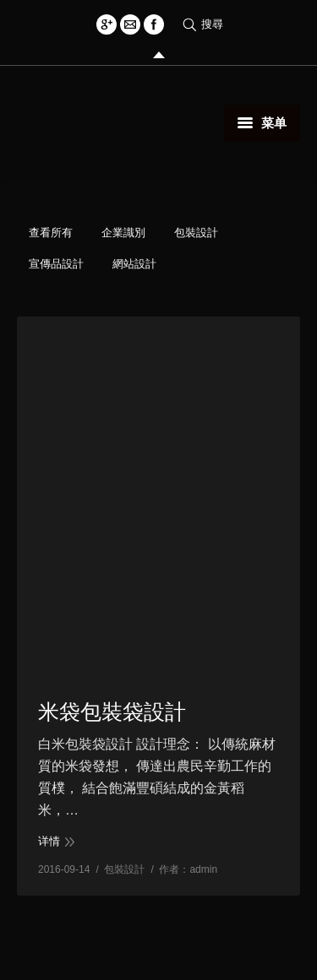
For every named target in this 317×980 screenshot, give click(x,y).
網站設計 (134, 264)
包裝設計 (196, 233)
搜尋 (212, 24)
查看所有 (51, 233)
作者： (188, 869)
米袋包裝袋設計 (112, 712)
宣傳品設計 (56, 264)
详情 (49, 841)
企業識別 (123, 233)
